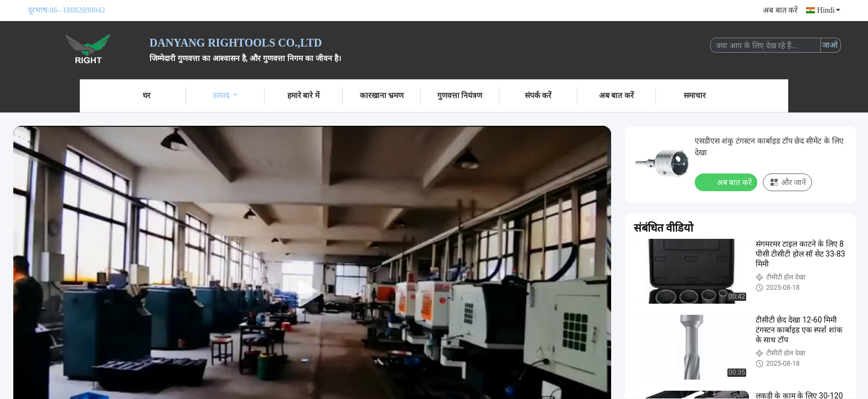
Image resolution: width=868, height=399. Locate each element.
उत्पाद (225, 96)
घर (147, 96)
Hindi (829, 10)
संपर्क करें (538, 96)
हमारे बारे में (303, 96)
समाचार (695, 96)
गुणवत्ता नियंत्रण (460, 96)
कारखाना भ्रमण (382, 96)
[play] (312, 294)
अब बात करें (780, 10)
